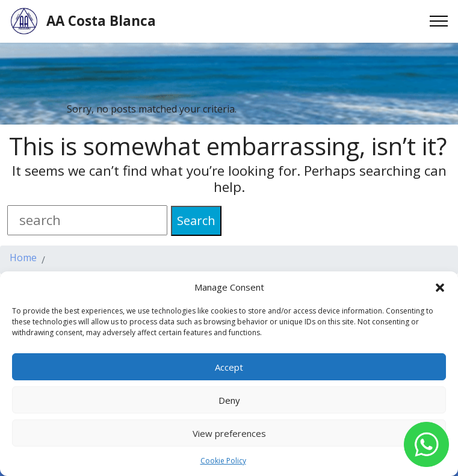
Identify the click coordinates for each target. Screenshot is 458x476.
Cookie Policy (223, 461)
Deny (229, 400)
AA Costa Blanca (101, 21)
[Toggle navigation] (439, 21)
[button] (440, 287)
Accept (229, 367)
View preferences (229, 433)
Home (23, 258)
